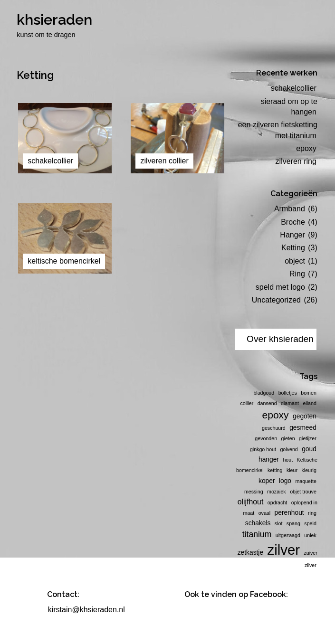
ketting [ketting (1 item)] (275, 470)
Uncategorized (276, 300)
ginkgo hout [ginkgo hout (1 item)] (263, 449)
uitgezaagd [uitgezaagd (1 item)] (288, 535)
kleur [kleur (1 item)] (292, 470)
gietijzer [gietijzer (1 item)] (308, 438)
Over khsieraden (280, 339)
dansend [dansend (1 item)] (267, 403)
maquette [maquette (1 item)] (306, 481)
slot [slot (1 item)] (279, 523)
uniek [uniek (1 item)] (310, 535)
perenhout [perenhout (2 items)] (289, 513)
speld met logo (280, 287)
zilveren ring (296, 161)
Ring (297, 274)
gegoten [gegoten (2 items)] (305, 416)
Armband (290, 209)
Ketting (293, 248)
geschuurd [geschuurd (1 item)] (274, 428)
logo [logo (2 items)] (285, 481)
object (295, 261)
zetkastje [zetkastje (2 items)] (250, 553)
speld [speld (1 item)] (310, 523)
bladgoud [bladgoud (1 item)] (264, 393)
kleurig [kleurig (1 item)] (309, 470)
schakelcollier (294, 88)
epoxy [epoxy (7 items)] (276, 415)
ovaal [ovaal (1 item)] (264, 513)
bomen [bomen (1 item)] (309, 393)
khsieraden (54, 19)
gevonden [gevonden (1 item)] (266, 438)
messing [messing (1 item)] (254, 492)
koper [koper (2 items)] (267, 481)
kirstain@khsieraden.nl (86, 610)
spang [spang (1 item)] (293, 523)
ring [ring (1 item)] (312, 513)
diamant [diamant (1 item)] (290, 403)
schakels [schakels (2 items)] (258, 523)
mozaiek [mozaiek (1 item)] (277, 492)
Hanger (292, 235)
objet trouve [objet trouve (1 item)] (303, 492)
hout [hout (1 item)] (288, 460)
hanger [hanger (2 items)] (269, 459)
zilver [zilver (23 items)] (284, 550)
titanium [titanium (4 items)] (257, 534)
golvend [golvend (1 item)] (289, 449)
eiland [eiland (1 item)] (309, 403)
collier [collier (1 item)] (247, 403)
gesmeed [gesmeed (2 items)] (303, 428)
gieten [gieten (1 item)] (288, 438)
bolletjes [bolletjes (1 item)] (288, 393)
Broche (293, 222)
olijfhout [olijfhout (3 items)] (251, 502)
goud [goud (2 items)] (309, 449)
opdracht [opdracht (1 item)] (277, 502)
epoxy (306, 148)
